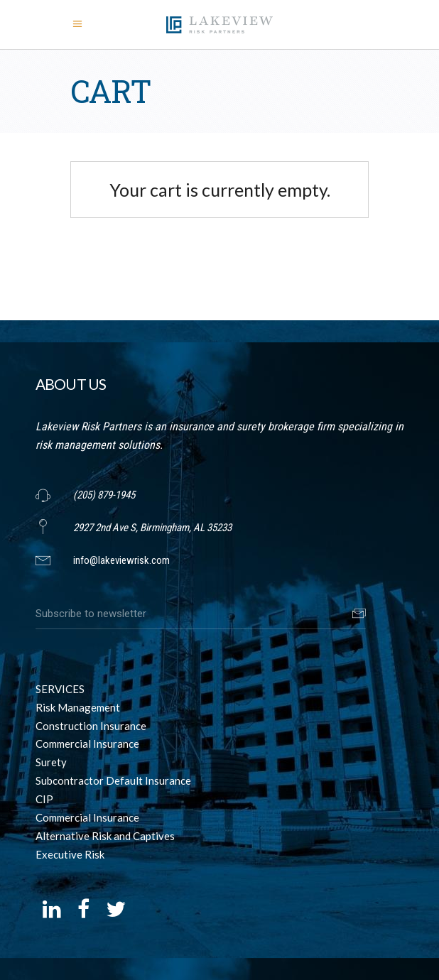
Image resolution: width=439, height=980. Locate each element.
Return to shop (213, 261)
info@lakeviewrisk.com (121, 560)
